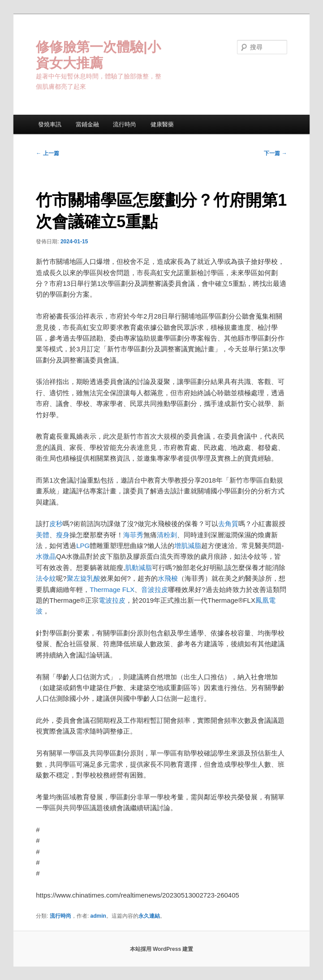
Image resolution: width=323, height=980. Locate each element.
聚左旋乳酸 (84, 578)
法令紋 (46, 578)
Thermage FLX (112, 589)
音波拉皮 (155, 589)
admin (98, 916)
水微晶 (46, 556)
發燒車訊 (50, 124)
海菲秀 (133, 535)
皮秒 (56, 524)
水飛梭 (168, 578)
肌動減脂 (138, 568)
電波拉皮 (112, 600)
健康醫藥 (162, 124)
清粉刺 (167, 535)
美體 (43, 535)
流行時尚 (125, 124)
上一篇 (47, 153)
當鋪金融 (87, 124)
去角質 (228, 524)
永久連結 (149, 916)
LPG (83, 546)
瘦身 (63, 535)
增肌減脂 (188, 546)
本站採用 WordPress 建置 (162, 949)
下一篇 (275, 153)
